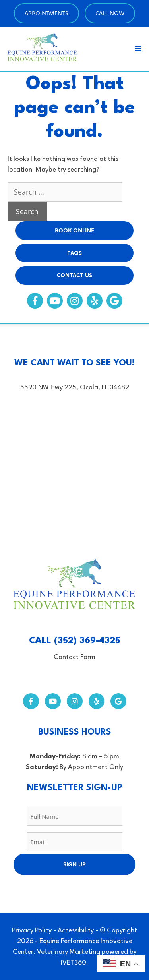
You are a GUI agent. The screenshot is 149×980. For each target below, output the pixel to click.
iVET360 (74, 963)
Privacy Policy (32, 931)
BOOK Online (74, 230)
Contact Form (74, 657)
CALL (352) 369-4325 (75, 641)
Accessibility (76, 931)
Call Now (110, 13)
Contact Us (74, 275)
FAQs (74, 253)
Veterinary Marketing (69, 952)
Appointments (46, 13)
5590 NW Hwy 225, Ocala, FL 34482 (75, 388)
